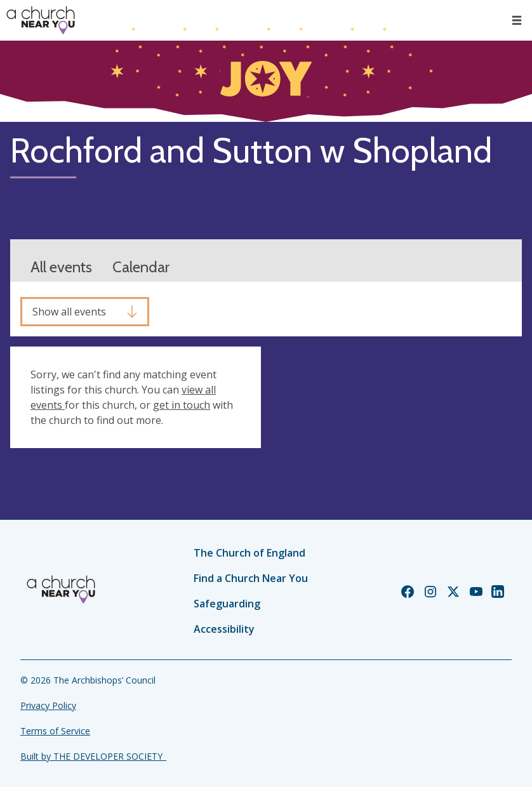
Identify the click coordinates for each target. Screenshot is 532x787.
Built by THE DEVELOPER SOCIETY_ (93, 756)
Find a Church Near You (251, 578)
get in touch (182, 405)
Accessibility (224, 629)
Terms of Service (55, 731)
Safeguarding (227, 604)
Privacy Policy (48, 705)
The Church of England (249, 553)
